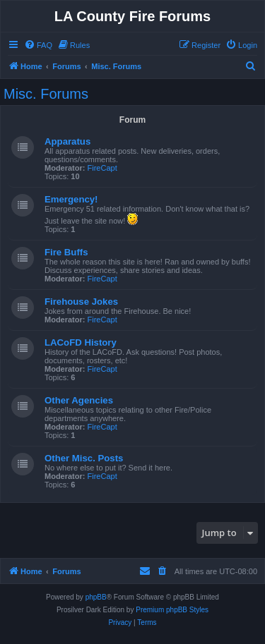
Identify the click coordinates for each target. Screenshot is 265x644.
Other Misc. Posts (84, 458)
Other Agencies (79, 400)
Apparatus (67, 141)
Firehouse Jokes (81, 302)
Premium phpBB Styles (172, 610)
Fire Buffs (66, 252)
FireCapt (102, 168)
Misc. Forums (46, 94)
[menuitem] (38, 45)
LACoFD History (81, 342)
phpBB (96, 597)
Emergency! (71, 199)
